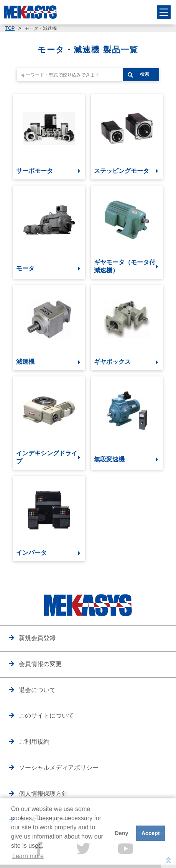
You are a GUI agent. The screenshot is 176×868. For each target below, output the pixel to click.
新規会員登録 (37, 638)
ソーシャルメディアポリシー (59, 767)
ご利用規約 (34, 741)
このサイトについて (46, 715)
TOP (10, 28)
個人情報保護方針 (43, 793)
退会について (37, 690)
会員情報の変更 (40, 664)
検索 (145, 74)
